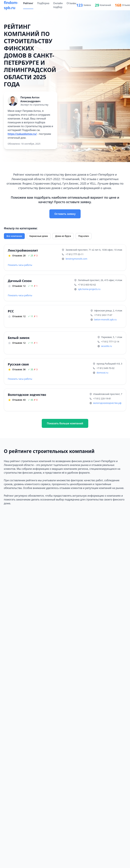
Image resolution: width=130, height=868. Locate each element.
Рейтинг (28, 3)
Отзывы (71, 3)
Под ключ (84, 236)
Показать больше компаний (65, 423)
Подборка (43, 3)
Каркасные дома (39, 236)
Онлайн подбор (58, 5)
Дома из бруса (63, 236)
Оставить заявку (65, 214)
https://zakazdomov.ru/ (22, 134)
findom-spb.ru (11, 5)
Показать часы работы (20, 265)
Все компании (14, 236)
